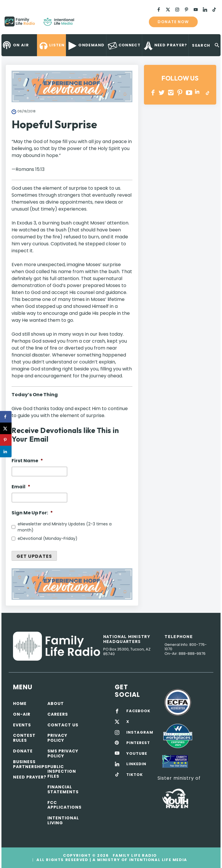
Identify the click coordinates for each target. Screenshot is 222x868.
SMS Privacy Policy (63, 753)
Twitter (162, 93)
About (56, 703)
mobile (210, 22)
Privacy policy (57, 738)
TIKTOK (135, 775)
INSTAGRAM (171, 93)
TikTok (207, 93)
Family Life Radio (83, 24)
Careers (58, 714)
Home (20, 703)
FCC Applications (64, 805)
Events (22, 725)
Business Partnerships (30, 764)
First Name (27, 461)
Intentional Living (63, 820)
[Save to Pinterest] (6, 440)
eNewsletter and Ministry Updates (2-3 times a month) (65, 527)
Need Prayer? (30, 777)
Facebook (153, 93)
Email (21, 487)
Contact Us (63, 725)
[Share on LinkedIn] (6, 452)
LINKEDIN (198, 93)
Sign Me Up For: (32, 513)
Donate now (173, 22)
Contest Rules (24, 738)
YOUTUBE (189, 93)
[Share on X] (6, 428)
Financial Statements (63, 789)
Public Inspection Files (62, 772)
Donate (23, 751)
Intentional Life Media (158, 860)
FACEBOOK (138, 711)
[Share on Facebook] (6, 417)
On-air (22, 714)
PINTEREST (180, 93)
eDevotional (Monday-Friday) (48, 538)
